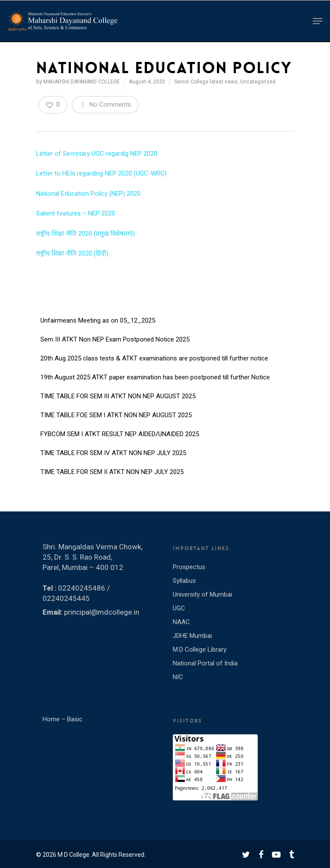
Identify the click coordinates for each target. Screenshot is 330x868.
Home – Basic (63, 719)
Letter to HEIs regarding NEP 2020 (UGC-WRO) (101, 173)
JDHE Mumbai (192, 636)
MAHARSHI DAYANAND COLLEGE (82, 82)
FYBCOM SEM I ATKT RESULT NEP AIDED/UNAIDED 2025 (120, 434)
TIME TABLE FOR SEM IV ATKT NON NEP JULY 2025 (113, 453)
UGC (179, 608)
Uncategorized (258, 82)
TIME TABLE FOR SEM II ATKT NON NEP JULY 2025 (112, 472)
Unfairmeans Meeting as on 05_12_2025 (98, 321)
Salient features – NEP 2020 (76, 213)
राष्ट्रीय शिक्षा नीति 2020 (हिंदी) (72, 253)
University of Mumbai (202, 594)
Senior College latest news (206, 82)
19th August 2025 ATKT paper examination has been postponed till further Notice (155, 378)
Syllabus (184, 581)
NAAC (181, 622)
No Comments (105, 104)
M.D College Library (200, 649)
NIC (178, 677)
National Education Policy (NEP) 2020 (88, 194)
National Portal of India (205, 663)
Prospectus (189, 567)
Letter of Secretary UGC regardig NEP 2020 (97, 154)
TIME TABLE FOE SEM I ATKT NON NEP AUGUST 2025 (116, 416)
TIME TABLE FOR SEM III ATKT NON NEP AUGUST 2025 (118, 397)
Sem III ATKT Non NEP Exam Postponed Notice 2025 (115, 340)
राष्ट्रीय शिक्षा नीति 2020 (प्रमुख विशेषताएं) (86, 234)
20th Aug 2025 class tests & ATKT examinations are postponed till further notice (154, 359)
